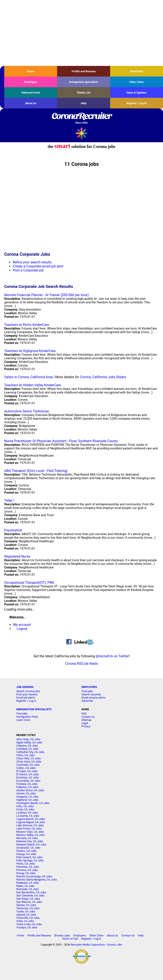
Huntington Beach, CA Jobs (33, 803)
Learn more (23, 720)
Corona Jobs (115, 945)
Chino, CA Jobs (26, 755)
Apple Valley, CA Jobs (29, 742)
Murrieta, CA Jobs (27, 838)
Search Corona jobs (28, 691)
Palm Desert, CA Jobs (30, 857)
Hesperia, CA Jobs (27, 797)
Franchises (137, 71)
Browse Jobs (62, 935)
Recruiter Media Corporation (88, 945)
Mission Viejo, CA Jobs (30, 832)
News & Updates (136, 93)
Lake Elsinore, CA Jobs (30, 825)
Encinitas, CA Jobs (28, 778)
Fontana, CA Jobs (27, 784)
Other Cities (136, 82)
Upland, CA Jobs (26, 915)
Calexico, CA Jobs (27, 746)
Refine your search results (32, 262)
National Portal (31, 93)
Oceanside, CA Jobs (28, 848)
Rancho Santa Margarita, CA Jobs (37, 880)
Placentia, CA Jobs (28, 867)
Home (31, 71)
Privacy (86, 726)
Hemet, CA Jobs (26, 793)
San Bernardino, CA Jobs (31, 892)
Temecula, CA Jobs (28, 908)
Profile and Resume (84, 71)
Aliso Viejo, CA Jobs (28, 739)
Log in (32, 701)
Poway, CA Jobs (26, 873)
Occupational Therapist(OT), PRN (29, 583)
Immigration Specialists (84, 82)
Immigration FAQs (27, 717)
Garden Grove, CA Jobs (30, 790)
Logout (22, 629)
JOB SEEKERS (25, 687)
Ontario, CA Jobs (26, 851)
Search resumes (91, 694)
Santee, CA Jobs (26, 905)
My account (22, 625)
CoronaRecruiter (81, 118)
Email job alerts (26, 698)
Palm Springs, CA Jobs (30, 860)
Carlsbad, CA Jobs (27, 749)
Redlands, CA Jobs (28, 883)
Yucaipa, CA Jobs (27, 927)
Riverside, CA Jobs (28, 889)
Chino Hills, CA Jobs (29, 758)
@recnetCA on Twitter (112, 656)
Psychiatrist (13, 530)
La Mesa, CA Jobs (27, 813)
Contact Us (128, 935)
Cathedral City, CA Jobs (30, 752)
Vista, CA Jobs (25, 921)
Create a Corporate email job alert (38, 266)
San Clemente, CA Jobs (30, 895)
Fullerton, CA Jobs (27, 787)
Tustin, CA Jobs (26, 911)
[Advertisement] (81, 33)
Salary (122, 377)
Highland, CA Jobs (27, 800)
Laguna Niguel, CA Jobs (31, 822)
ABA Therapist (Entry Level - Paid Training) (36, 471)
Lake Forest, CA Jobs (29, 829)
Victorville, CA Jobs (28, 918)
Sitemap (86, 720)
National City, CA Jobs (30, 841)
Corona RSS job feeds (81, 664)
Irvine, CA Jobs (25, 809)
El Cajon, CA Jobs (27, 771)
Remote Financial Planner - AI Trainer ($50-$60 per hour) (46, 295)
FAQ (84, 714)
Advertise (87, 701)
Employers (31, 82)
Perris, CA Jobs (26, 864)
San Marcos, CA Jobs (29, 902)
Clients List (84, 93)
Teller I (9, 501)
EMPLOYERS (89, 687)
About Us (31, 103)
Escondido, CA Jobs (28, 781)
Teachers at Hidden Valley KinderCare (33, 385)
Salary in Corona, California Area (28, 377)
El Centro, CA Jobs (27, 774)
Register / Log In (137, 103)
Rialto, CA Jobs (25, 886)
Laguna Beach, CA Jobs (31, 819)
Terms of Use (70, 939)
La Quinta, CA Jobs (28, 816)
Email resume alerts (93, 698)
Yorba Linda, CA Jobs (29, 924)
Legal (85, 723)
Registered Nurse (17, 556)
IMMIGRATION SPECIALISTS (34, 709)
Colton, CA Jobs (26, 768)
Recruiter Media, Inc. (82, 133)
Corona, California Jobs (98, 377)
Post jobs (87, 691)
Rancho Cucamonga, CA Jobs (34, 876)
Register (21, 701)
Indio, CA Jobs (25, 806)
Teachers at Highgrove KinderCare (30, 351)
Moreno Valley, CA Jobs (31, 835)
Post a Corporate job (28, 270)
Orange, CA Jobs (26, 854)
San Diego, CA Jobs (28, 899)
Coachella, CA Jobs (28, 765)
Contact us (88, 717)
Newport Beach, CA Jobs (31, 844)
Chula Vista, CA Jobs (29, 762)
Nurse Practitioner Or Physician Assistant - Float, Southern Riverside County (61, 441)
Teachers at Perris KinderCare (27, 325)
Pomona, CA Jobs (27, 870)
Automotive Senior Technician (27, 411)
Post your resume (27, 694)
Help (84, 103)
